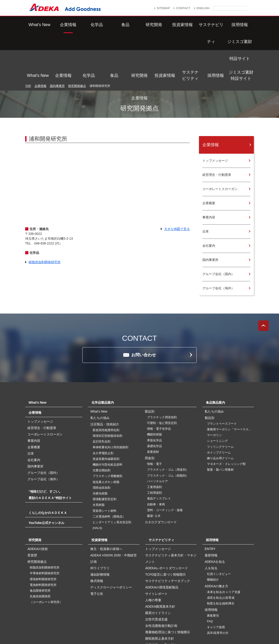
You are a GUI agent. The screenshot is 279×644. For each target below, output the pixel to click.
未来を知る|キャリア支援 (224, 544)
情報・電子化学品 (159, 380)
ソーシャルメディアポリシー (215, 624)
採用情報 (216, 25)
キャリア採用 (216, 579)
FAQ (210, 573)
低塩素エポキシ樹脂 (106, 434)
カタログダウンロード (161, 474)
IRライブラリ (100, 520)
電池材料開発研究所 (43, 537)
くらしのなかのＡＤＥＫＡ (48, 464)
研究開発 (139, 25)
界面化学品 (154, 392)
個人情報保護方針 (180, 618)
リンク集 (121, 618)
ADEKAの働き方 (216, 538)
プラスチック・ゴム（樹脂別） (168, 427)
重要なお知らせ (147, 618)
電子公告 (97, 545)
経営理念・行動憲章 (42, 379)
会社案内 (34, 411)
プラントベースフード (222, 375)
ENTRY (210, 500)
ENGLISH (203, 8)
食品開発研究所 (40, 542)
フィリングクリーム (220, 398)
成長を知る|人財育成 (221, 549)
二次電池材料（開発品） (109, 468)
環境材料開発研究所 (43, 531)
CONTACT (183, 8)
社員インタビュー (219, 526)
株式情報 (97, 532)
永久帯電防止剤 (103, 405)
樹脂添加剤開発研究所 (45, 214)
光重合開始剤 (102, 422)
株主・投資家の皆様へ (106, 500)
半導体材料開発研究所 (45, 525)
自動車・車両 (156, 456)
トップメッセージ (40, 373)
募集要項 (213, 567)
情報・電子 (154, 416)
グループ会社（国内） (43, 424)
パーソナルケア (157, 433)
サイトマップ (95, 618)
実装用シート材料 (105, 462)
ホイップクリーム (219, 404)
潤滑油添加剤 (102, 439)
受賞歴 (32, 507)
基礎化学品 (154, 398)
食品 (114, 25)
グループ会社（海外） (43, 431)
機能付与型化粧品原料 (107, 416)
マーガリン (214, 387)
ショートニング (217, 392)
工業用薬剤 (154, 439)
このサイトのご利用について (144, 629)
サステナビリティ (190, 25)
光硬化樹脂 (100, 445)
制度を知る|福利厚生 (221, 555)
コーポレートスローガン (45, 386)
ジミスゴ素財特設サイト (241, 25)
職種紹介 (213, 531)
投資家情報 (165, 25)
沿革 (31, 405)
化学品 (89, 25)
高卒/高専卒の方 (218, 585)
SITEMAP (163, 8)
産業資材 (153, 403)
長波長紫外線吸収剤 (106, 411)
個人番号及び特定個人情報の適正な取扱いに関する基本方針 (87, 624)
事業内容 (34, 392)
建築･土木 (154, 467)
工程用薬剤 (154, 444)
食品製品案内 (215, 354)
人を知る (211, 520)
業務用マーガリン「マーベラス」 (229, 381)
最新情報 (211, 507)
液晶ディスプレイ (159, 450)
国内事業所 (57, 38)
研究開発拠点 (77, 38)
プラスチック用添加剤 (162, 369)
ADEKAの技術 (38, 500)
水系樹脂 (99, 456)
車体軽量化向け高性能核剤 (110, 399)
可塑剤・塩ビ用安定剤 (162, 375)
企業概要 (34, 399)
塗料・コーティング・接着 (165, 462)
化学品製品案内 (103, 354)
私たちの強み (100, 369)
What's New (38, 25)
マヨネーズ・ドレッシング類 (226, 416)
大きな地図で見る (177, 180)
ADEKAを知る (215, 513)
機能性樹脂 (154, 386)
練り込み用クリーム (220, 410)
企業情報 (63, 25)
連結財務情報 (100, 526)
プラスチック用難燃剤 (107, 428)
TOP (28, 38)
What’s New (99, 363)
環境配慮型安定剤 (105, 451)
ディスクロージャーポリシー (111, 539)
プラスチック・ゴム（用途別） (168, 421)
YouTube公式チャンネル (46, 474)
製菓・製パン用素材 (220, 421)
